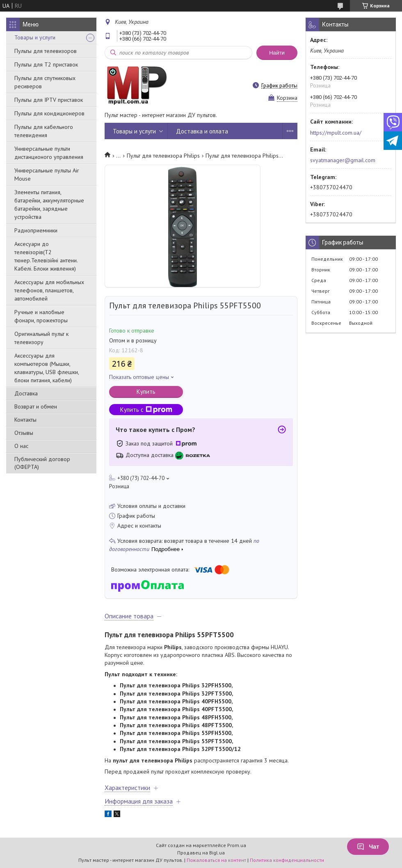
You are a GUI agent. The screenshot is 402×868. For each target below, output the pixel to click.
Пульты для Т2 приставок (46, 64)
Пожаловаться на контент (216, 860)
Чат (368, 847)
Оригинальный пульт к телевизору (41, 338)
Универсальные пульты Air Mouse (47, 175)
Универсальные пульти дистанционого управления (49, 153)
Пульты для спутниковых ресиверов (45, 82)
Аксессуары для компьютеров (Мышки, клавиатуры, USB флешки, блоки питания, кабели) (47, 368)
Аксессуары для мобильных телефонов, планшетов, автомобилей (49, 290)
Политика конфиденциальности (287, 860)
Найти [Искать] (277, 53)
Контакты (25, 420)
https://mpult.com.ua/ (336, 133)
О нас (21, 446)
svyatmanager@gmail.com (343, 160)
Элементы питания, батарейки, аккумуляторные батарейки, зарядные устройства (49, 204)
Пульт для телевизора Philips (163, 156)
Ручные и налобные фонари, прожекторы (41, 316)
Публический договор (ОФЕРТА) (42, 463)
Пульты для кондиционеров (49, 113)
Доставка (26, 393)
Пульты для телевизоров (46, 51)
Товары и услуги (35, 37)
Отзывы (24, 433)
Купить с (146, 410)
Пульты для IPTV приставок (49, 100)
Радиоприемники (36, 230)
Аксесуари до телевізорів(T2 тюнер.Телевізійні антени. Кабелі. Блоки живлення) (46, 256)
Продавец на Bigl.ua (201, 853)
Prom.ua (237, 845)
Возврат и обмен (36, 406)
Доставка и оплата (202, 131)
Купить (146, 392)
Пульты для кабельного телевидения (44, 131)
